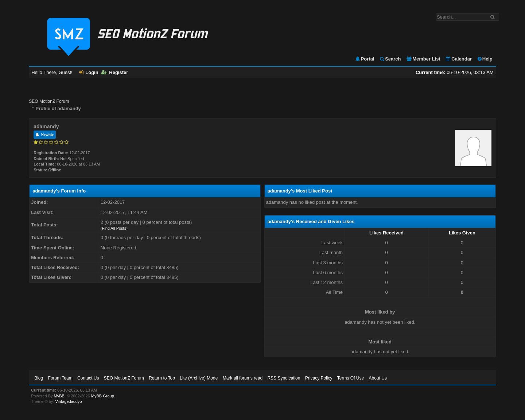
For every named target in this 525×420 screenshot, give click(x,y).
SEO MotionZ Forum (49, 101)
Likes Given (462, 233)
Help (485, 59)
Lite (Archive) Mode (199, 378)
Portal (365, 59)
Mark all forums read (243, 378)
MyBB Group (103, 396)
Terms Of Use (351, 378)
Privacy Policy (319, 378)
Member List (423, 59)
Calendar (458, 59)
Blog (39, 378)
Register (115, 72)
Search (390, 59)
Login (89, 72)
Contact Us (88, 378)
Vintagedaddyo (68, 401)
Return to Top (162, 378)
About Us (378, 378)
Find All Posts (114, 228)
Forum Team (60, 378)
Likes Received (386, 233)
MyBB (59, 396)
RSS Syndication (284, 378)
